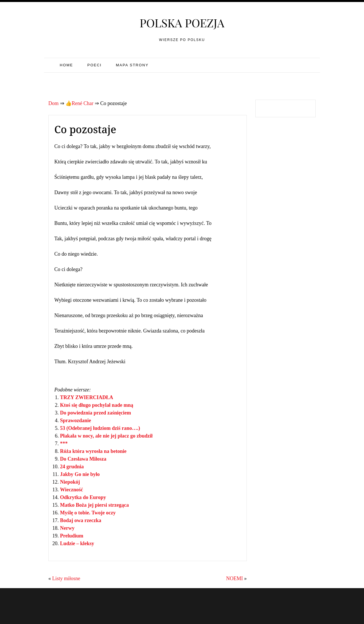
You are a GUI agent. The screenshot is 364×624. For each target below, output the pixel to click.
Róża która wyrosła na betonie (93, 451)
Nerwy (67, 528)
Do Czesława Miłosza (83, 459)
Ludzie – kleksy (77, 543)
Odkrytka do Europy (83, 497)
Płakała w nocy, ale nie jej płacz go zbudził (106, 436)
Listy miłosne (66, 578)
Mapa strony (132, 65)
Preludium (72, 536)
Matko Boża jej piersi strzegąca (94, 505)
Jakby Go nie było (80, 474)
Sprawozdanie (76, 420)
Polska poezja (182, 23)
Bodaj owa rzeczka (81, 520)
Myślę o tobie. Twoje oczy (88, 513)
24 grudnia (72, 467)
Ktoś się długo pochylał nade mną (97, 405)
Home (66, 65)
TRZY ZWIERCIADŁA (87, 397)
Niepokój (70, 482)
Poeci (94, 65)
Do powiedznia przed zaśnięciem (95, 413)
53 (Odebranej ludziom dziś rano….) (100, 428)
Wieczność (72, 490)
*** (64, 444)
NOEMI (234, 578)
